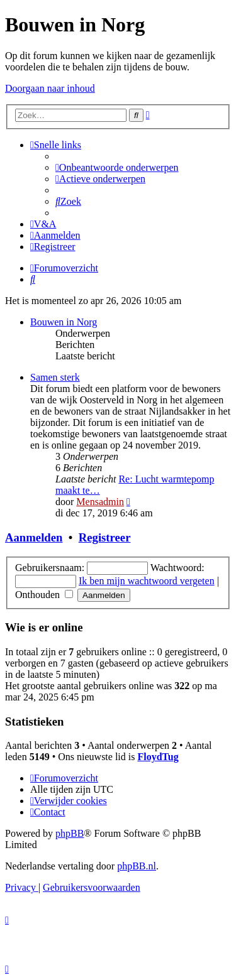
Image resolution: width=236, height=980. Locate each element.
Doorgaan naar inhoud (50, 88)
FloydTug (158, 757)
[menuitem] (117, 167)
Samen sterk (55, 377)
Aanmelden (34, 537)
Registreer (105, 537)
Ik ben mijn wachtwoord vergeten (147, 581)
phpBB (70, 833)
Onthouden (44, 595)
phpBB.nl (137, 866)
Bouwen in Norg (64, 322)
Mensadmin (100, 502)
